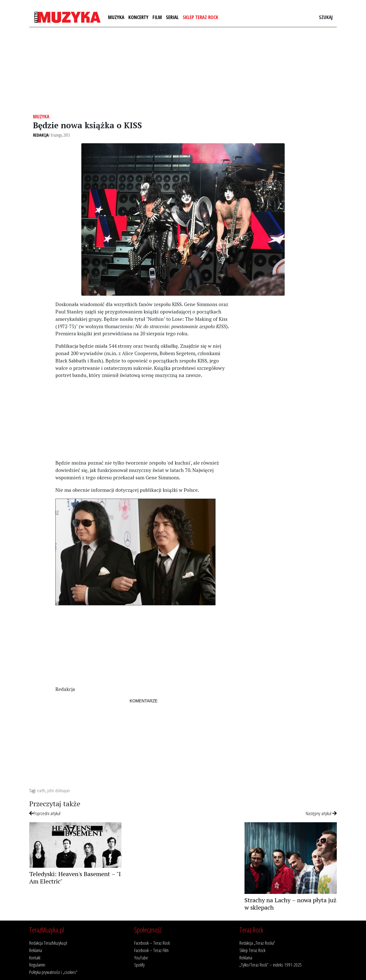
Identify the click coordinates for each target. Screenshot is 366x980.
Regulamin (37, 965)
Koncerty (138, 17)
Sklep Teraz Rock (201, 17)
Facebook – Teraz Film (151, 950)
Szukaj (326, 17)
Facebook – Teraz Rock (152, 943)
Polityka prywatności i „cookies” (53, 972)
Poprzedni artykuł (45, 813)
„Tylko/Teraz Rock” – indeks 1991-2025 (271, 965)
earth (41, 790)
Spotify (139, 965)
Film (157, 17)
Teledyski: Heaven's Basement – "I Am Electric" (75, 878)
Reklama (36, 950)
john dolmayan (59, 790)
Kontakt (35, 958)
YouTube (141, 958)
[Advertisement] (183, 70)
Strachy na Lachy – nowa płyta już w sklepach (291, 904)
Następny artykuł (321, 813)
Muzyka (116, 17)
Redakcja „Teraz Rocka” (257, 943)
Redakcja (41, 135)
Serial (172, 17)
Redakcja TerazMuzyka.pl (48, 943)
